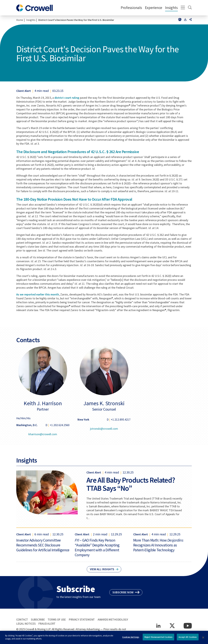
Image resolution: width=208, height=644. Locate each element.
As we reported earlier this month (38, 294)
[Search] (190, 8)
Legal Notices (26, 624)
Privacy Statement (82, 619)
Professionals (131, 8)
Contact (22, 619)
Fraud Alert (47, 624)
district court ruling (67, 98)
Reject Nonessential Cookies (159, 638)
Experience (154, 8)
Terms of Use (57, 619)
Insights (171, 8)
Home (20, 20)
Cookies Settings (131, 638)
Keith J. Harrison (43, 403)
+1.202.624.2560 (60, 425)
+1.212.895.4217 (121, 419)
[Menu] (183, 8)
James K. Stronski (104, 403)
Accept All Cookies (188, 638)
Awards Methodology (113, 619)
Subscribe (38, 619)
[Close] (203, 639)
